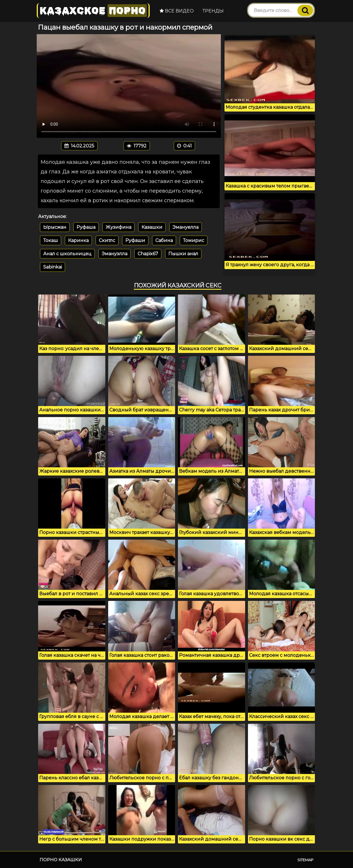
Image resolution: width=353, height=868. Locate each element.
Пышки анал (183, 254)
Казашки (152, 227)
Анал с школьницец (67, 254)
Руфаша (86, 227)
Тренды (213, 11)
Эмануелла (186, 227)
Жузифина (118, 227)
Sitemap (305, 860)
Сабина (164, 240)
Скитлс (107, 240)
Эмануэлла (115, 254)
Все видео (177, 11)
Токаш (51, 240)
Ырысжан (55, 227)
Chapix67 (148, 254)
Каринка (78, 240)
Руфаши (135, 240)
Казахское (93, 11)
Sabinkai (53, 267)
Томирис (194, 240)
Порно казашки (61, 860)
